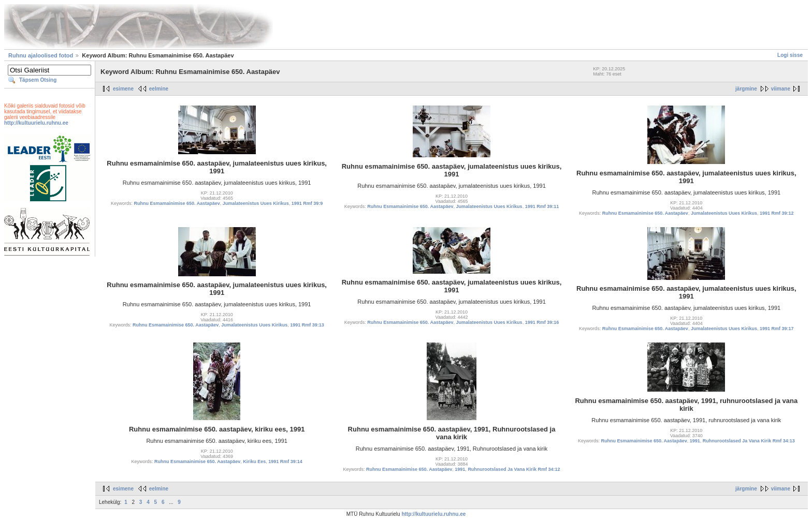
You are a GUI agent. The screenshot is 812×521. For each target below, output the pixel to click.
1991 (460, 469)
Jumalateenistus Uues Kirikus (256, 203)
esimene (123, 89)
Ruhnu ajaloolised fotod (41, 55)
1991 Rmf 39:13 (307, 325)
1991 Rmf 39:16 (542, 322)
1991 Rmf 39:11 (542, 206)
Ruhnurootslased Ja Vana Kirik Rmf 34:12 (514, 469)
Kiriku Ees (254, 462)
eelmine (159, 89)
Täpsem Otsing (38, 80)
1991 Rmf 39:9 (307, 203)
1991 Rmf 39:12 (777, 213)
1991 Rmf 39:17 (777, 329)
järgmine (746, 89)
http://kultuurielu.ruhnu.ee (36, 123)
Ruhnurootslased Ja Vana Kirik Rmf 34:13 (749, 441)
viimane (781, 89)
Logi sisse (790, 55)
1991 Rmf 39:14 (285, 462)
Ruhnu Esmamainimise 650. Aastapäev (177, 203)
